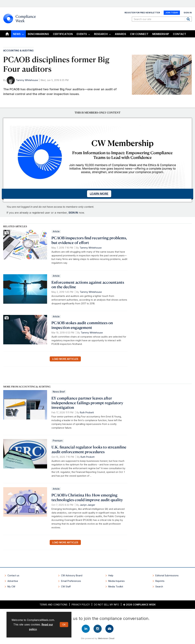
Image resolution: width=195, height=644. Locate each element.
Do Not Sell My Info (107, 605)
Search (189, 19)
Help (111, 575)
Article (56, 231)
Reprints (160, 581)
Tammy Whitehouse (27, 80)
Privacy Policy (81, 605)
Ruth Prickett (87, 412)
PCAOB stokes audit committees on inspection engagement (82, 325)
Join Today (172, 13)
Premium (58, 441)
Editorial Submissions (167, 575)
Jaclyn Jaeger (87, 505)
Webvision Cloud (106, 638)
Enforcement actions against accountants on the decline (88, 285)
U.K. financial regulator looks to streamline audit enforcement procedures (89, 449)
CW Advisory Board (72, 575)
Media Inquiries (116, 581)
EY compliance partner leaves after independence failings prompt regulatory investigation (87, 403)
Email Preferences (71, 581)
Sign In (188, 13)
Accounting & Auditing (18, 51)
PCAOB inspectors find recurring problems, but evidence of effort (89, 240)
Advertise (13, 581)
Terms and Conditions (53, 605)
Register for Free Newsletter (142, 13)
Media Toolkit (116, 586)
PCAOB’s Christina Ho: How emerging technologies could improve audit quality (87, 497)
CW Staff (66, 586)
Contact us (13, 575)
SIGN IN (73, 213)
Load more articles (65, 359)
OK (64, 625)
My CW (11, 586)
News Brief (59, 392)
